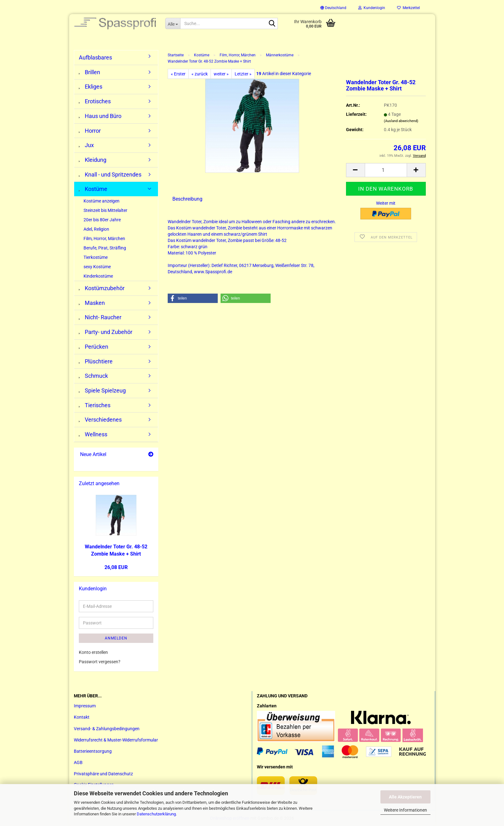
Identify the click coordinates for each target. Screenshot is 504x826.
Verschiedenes (100, 420)
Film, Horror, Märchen (104, 239)
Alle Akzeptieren (405, 797)
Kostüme (93, 189)
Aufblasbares (95, 57)
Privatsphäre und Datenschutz (103, 774)
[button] (333, 8)
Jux (86, 145)
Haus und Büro (100, 116)
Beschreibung (187, 199)
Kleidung (93, 160)
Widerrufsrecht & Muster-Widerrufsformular (116, 740)
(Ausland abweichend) (401, 121)
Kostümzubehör (102, 288)
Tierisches (95, 405)
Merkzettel (408, 8)
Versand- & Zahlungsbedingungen (107, 729)
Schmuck (93, 376)
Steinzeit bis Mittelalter (105, 210)
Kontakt (82, 717)
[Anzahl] (386, 170)
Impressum (85, 706)
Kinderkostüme (98, 276)
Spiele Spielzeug (102, 390)
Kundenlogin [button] (372, 8)
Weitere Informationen (405, 810)
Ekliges (91, 87)
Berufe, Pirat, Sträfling (105, 248)
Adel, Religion (96, 229)
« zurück (200, 74)
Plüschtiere (96, 361)
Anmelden (116, 638)
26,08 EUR (116, 567)
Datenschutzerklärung (156, 814)
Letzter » (243, 74)
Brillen (89, 72)
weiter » (221, 74)
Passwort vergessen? (100, 662)
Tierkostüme (96, 257)
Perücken (94, 347)
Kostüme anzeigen (102, 201)
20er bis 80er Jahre (102, 220)
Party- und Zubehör (106, 332)
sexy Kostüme (97, 267)
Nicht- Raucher (100, 317)
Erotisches (95, 101)
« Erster (178, 74)
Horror (90, 131)
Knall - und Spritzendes (110, 174)
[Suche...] (173, 23)
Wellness (93, 434)
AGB (78, 762)
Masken (92, 303)
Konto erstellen (93, 652)
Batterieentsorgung (93, 751)
